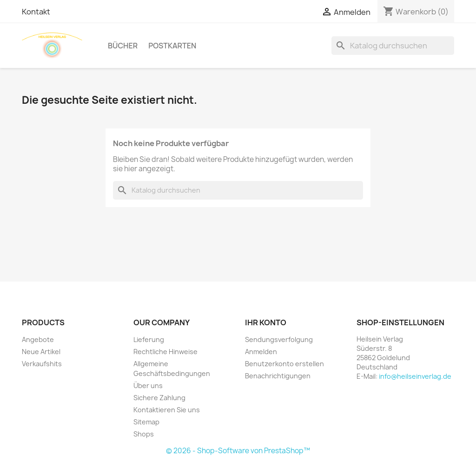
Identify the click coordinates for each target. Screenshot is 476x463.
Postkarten (172, 46)
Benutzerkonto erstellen (284, 364)
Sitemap (146, 422)
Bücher (123, 46)
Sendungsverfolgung (279, 339)
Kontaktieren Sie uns (167, 410)
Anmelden (261, 352)
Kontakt (36, 12)
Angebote (38, 339)
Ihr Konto (266, 322)
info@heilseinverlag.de (415, 376)
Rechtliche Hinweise (165, 352)
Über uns (148, 386)
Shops (144, 434)
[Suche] (393, 46)
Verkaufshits (42, 364)
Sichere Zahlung (159, 398)
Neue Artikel (41, 352)
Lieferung (149, 339)
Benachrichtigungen (278, 376)
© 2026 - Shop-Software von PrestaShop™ (238, 451)
